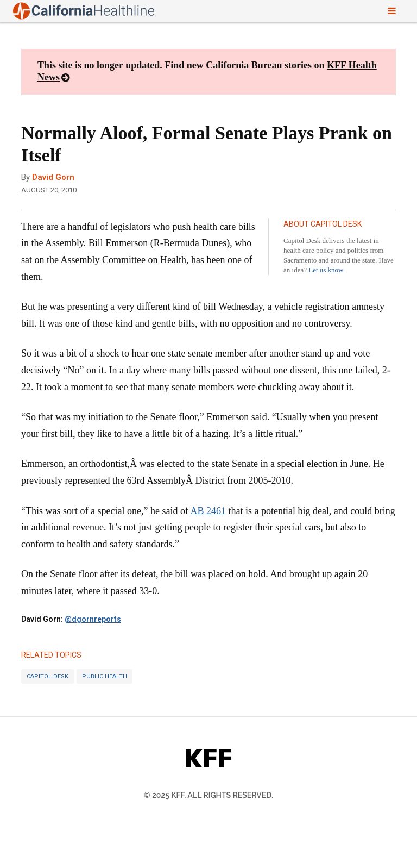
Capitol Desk (48, 676)
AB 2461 (208, 511)
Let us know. (327, 270)
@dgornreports (93, 619)
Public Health (105, 676)
